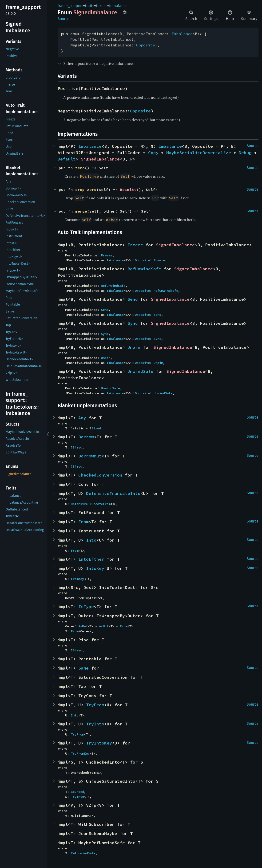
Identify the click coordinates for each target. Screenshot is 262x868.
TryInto (95, 724)
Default (67, 159)
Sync (133, 323)
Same (83, 668)
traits (89, 6)
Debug (245, 153)
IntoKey (95, 568)
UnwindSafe (140, 371)
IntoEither (91, 559)
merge (81, 211)
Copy (153, 153)
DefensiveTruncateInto (113, 493)
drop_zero (86, 189)
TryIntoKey (99, 743)
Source (64, 19)
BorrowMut (90, 456)
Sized (96, 428)
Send (133, 299)
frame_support (70, 6)
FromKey (77, 579)
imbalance (118, 6)
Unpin (134, 347)
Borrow (86, 437)
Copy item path (125, 12)
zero (80, 168)
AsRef (83, 626)
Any (82, 418)
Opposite (146, 45)
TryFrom (95, 705)
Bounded (77, 792)
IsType (86, 607)
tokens (102, 6)
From (83, 522)
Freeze (135, 245)
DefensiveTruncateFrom (91, 504)
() (139, 189)
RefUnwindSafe (144, 269)
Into (91, 540)
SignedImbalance (100, 159)
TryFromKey (80, 753)
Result (127, 189)
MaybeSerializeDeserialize (199, 153)
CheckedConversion (100, 475)
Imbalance (182, 34)
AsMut (104, 626)
